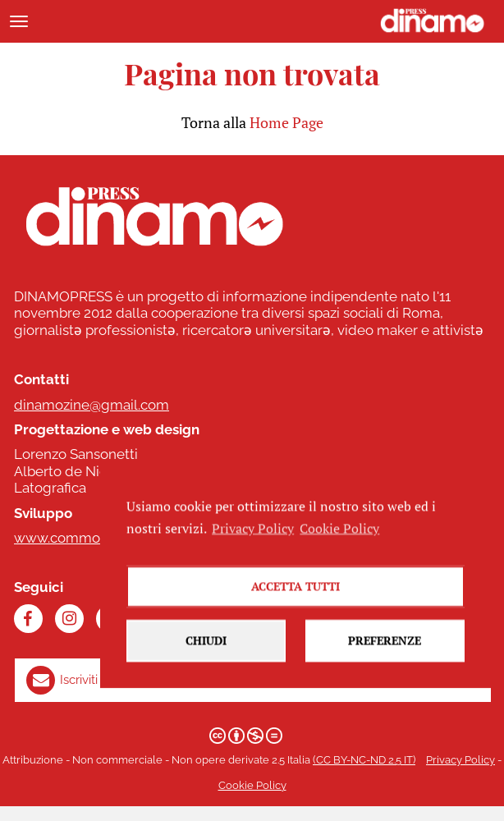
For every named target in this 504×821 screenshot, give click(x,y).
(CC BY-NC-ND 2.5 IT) (364, 760)
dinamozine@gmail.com (92, 405)
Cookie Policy (252, 785)
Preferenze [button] (385, 655)
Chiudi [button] (206, 655)
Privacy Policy (460, 760)
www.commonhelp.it (81, 538)
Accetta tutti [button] (296, 601)
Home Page (286, 122)
